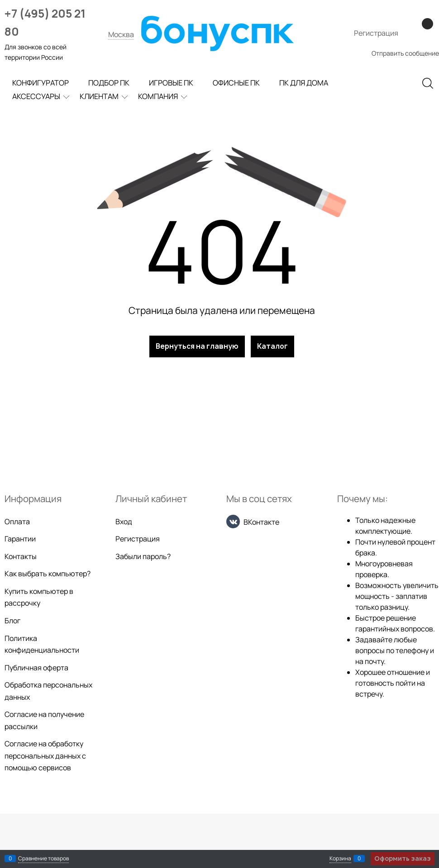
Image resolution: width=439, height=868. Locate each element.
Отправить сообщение (405, 53)
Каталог (272, 346)
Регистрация (376, 33)
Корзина (340, 858)
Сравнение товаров (43, 858)
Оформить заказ (403, 858)
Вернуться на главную (197, 346)
